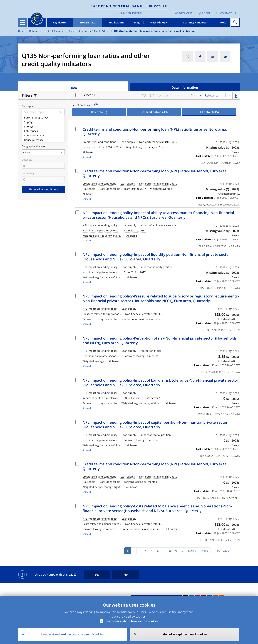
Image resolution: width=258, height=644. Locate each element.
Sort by (196, 95)
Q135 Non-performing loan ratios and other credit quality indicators (155, 31)
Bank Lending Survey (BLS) (83, 31)
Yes (97, 575)
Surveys (43, 126)
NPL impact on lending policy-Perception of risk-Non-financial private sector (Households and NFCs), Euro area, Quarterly (160, 341)
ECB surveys (57, 31)
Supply (43, 122)
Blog (137, 22)
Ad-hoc (106, 31)
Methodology (158, 22)
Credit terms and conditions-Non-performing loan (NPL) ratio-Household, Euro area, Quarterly (155, 173)
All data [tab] (209, 112)
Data (73, 88)
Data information (185, 87)
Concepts (27, 106)
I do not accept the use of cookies (185, 634)
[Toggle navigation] (23, 22)
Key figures (60, 22)
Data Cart (186, 13)
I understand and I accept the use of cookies (73, 634)
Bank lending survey (43, 117)
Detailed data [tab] (154, 112)
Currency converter (195, 22)
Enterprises (43, 131)
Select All (89, 95)
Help (223, 22)
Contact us (228, 13)
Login (206, 13)
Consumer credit (43, 135)
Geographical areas (33, 146)
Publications (116, 22)
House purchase (43, 140)
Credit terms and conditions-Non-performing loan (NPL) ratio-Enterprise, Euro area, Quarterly (155, 132)
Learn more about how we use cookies (132, 621)
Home (22, 31)
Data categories (38, 31)
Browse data (87, 22)
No (126, 575)
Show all (87, 157)
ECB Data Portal (129, 13)
